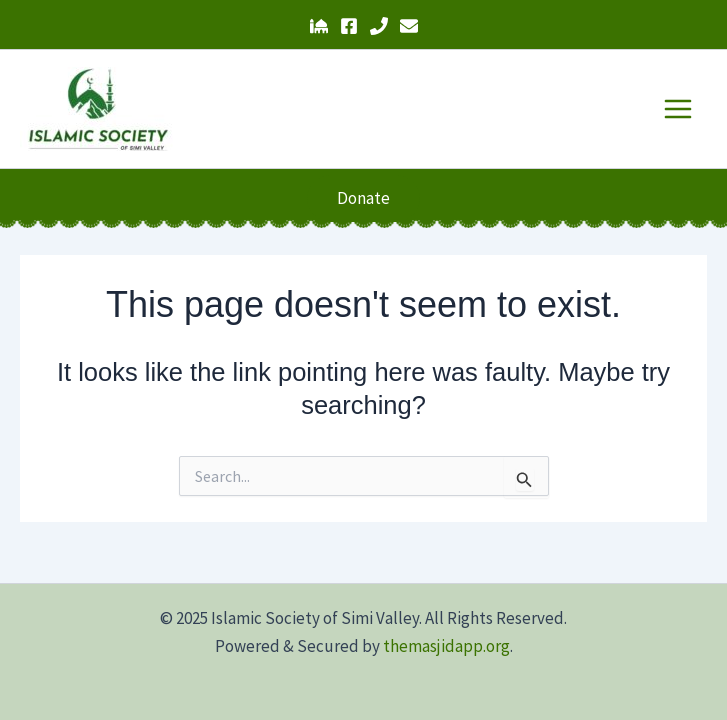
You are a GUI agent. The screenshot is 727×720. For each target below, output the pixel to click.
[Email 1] (409, 26)
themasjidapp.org (446, 646)
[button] (363, 198)
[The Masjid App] (319, 26)
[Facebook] (349, 26)
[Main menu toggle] (679, 109)
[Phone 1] (379, 26)
